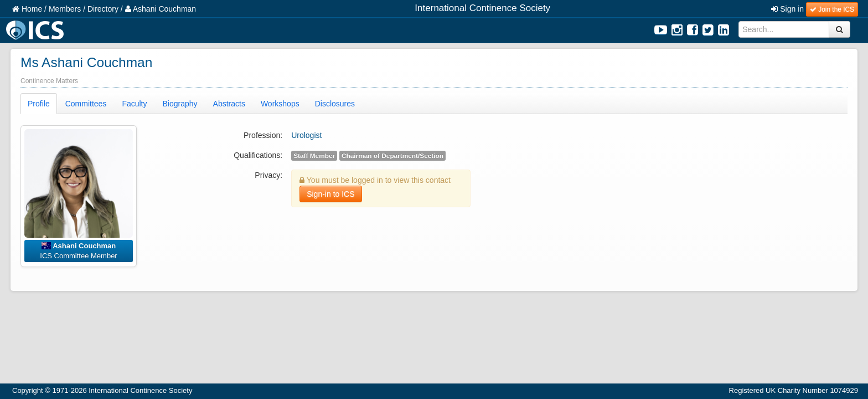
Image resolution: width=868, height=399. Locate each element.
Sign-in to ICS (330, 194)
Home (27, 9)
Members (65, 9)
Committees (86, 104)
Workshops (280, 104)
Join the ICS (832, 9)
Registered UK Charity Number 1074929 (794, 390)
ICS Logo (37, 30)
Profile (39, 104)
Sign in (787, 9)
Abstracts (229, 104)
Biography (180, 104)
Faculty (134, 104)
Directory (103, 9)
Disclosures (335, 104)
